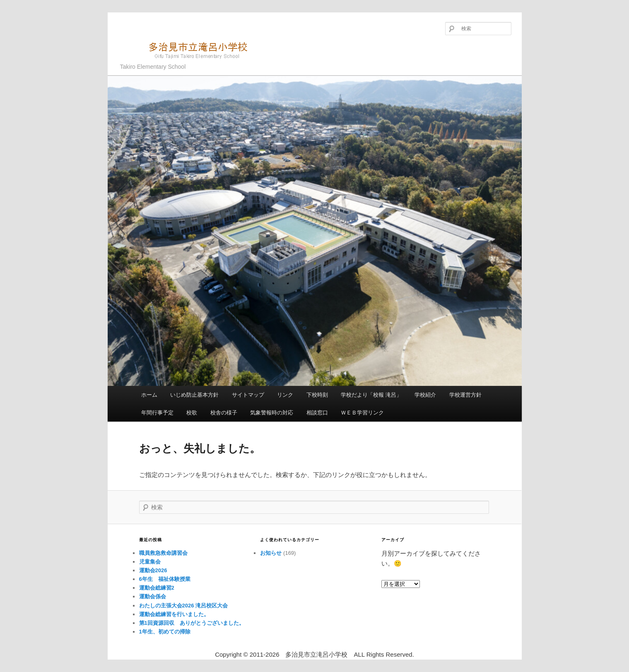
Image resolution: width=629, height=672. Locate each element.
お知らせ (271, 553)
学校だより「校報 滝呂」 (371, 395)
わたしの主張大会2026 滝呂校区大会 (184, 606)
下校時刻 (317, 395)
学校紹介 (425, 395)
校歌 (192, 413)
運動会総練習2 (157, 588)
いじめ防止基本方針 (194, 395)
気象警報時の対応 (272, 413)
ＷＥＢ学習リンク (362, 413)
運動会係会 (153, 596)
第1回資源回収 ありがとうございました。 (192, 623)
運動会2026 (153, 570)
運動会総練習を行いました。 (174, 614)
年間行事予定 (157, 413)
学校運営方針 (465, 395)
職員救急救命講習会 (163, 553)
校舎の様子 (224, 413)
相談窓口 (317, 413)
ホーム (149, 395)
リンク (285, 395)
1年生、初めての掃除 (165, 632)
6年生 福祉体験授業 (165, 579)
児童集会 (150, 562)
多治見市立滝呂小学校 (189, 49)
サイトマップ (248, 395)
